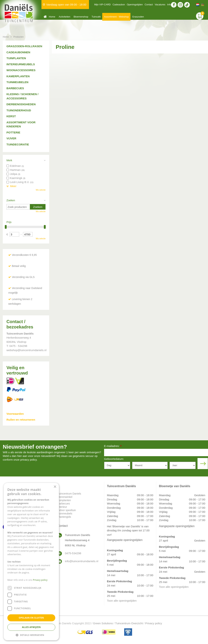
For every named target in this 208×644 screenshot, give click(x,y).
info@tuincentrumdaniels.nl (82, 561)
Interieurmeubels (21, 64)
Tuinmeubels (65, 514)
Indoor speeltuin (67, 510)
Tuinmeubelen (17, 82)
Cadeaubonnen (18, 52)
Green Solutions (103, 623)
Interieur (62, 507)
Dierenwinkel (65, 497)
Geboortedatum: (114, 459)
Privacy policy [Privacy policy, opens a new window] (40, 580)
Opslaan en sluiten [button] (31, 618)
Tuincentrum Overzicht (129, 623)
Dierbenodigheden (21, 104)
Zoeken (11, 200)
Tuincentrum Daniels (69, 494)
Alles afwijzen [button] (31, 627)
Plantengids (64, 517)
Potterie (13, 132)
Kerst (11, 116)
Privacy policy (154, 623)
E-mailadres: (113, 446)
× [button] (55, 487)
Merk (9, 160)
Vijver (11, 138)
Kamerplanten (18, 76)
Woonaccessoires (21, 70)
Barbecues (15, 88)
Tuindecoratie (18, 144)
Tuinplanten (16, 58)
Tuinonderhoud (19, 110)
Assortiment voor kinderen (21, 124)
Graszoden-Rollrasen (24, 46)
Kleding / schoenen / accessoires (22, 96)
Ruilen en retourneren (21, 420)
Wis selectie (41, 190)
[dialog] (31, 562)
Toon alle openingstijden (122, 601)
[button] (31, 635)
